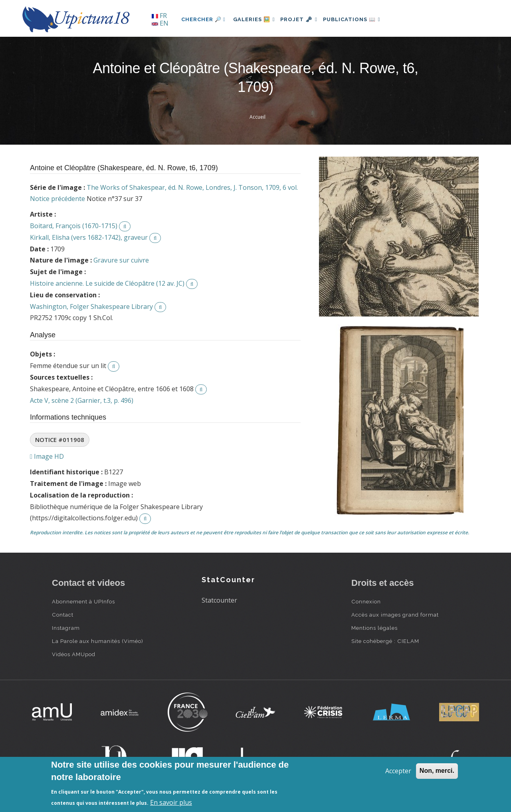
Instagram (66, 628)
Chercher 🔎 (203, 19)
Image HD (47, 456)
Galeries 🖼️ (256, 19)
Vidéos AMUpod (74, 654)
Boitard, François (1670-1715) (74, 226)
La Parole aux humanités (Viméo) (98, 641)
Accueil (257, 117)
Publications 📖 (362, 19)
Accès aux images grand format (395, 615)
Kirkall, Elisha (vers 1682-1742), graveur (89, 237)
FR (159, 16)
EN (160, 23)
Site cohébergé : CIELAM (385, 641)
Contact (63, 615)
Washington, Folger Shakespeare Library (91, 306)
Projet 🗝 (305, 19)
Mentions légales (374, 628)
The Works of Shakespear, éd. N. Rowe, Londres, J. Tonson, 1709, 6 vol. (192, 187)
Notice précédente (57, 199)
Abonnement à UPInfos (83, 601)
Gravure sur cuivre (121, 260)
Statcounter (219, 600)
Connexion (366, 601)
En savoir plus (171, 802)
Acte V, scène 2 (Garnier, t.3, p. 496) (82, 400)
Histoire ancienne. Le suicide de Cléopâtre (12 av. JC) (107, 283)
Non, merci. (437, 771)
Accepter (398, 771)
